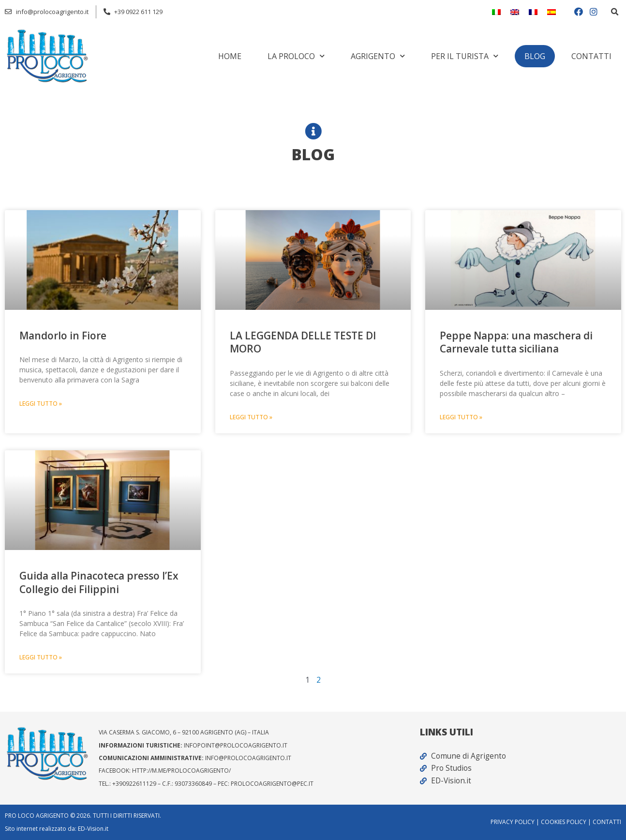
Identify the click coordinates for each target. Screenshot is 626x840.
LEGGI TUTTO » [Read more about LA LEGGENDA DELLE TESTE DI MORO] (251, 418)
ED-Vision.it (93, 829)
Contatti (591, 56)
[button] (614, 12)
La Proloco (296, 56)
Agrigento (378, 56)
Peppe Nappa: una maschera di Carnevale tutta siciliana (516, 342)
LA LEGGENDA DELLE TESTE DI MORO (303, 342)
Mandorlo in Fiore (63, 336)
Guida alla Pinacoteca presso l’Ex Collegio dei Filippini (99, 583)
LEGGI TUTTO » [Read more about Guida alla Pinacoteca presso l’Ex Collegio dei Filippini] (41, 658)
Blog (535, 56)
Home (230, 56)
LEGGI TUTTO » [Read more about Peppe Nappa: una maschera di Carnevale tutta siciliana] (461, 418)
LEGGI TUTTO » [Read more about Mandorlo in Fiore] (41, 404)
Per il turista (465, 56)
